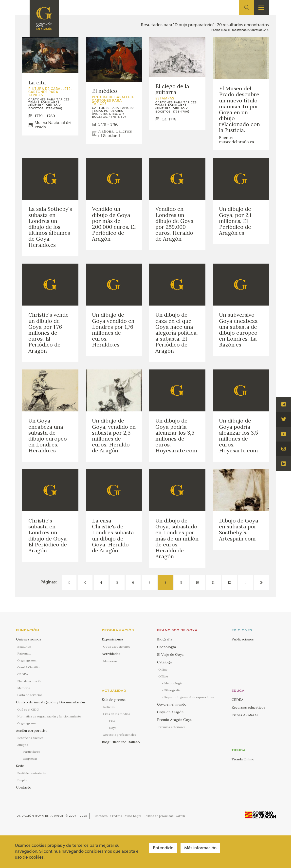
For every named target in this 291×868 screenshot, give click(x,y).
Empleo (23, 780)
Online (163, 669)
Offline (163, 676)
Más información (200, 848)
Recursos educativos (248, 707)
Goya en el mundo (172, 704)
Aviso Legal (133, 816)
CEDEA (23, 674)
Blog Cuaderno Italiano (121, 742)
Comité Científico (29, 667)
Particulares (32, 752)
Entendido (163, 848)
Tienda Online (243, 759)
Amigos (23, 745)
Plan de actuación (30, 681)
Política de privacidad (159, 816)
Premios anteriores (172, 727)
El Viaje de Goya (170, 655)
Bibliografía (172, 690)
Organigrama (27, 660)
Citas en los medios (117, 714)
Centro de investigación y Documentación (50, 702)
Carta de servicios (30, 695)
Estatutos (24, 646)
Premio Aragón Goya (174, 720)
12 (229, 583)
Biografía (165, 639)
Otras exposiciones (117, 646)
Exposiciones (113, 639)
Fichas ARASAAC (245, 715)
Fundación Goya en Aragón (40, 816)
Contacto (24, 787)
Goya (113, 728)
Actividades (111, 654)
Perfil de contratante (32, 773)
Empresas (30, 759)
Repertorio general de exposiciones (189, 697)
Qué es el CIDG (28, 709)
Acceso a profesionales (120, 735)
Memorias (110, 661)
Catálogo (165, 662)
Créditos (116, 816)
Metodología (173, 683)
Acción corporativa (32, 731)
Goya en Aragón (170, 712)
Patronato (24, 653)
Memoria (24, 688)
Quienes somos (29, 639)
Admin (181, 816)
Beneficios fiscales (30, 738)
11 (213, 583)
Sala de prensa (114, 700)
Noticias (109, 707)
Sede (20, 766)
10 (197, 583)
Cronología (166, 647)
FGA (112, 721)
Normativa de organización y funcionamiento (49, 716)
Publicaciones (243, 639)
